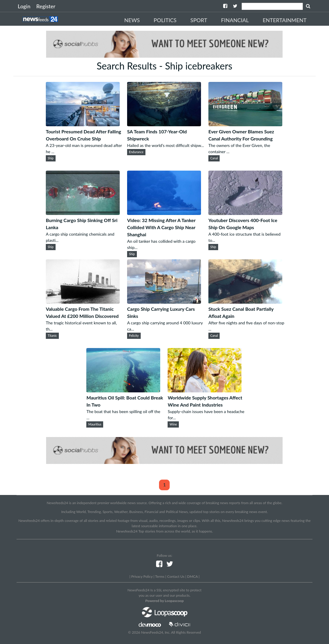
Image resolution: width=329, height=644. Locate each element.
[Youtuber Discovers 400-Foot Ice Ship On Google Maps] (245, 213)
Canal (214, 158)
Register (46, 6)
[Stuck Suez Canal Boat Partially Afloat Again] (245, 302)
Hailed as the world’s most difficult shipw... (166, 145)
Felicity (134, 336)
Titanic (52, 336)
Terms (160, 576)
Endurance (136, 152)
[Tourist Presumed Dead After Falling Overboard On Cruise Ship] (83, 124)
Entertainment (285, 20)
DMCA (192, 576)
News (132, 20)
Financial (235, 20)
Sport (199, 20)
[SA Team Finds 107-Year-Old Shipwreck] (164, 124)
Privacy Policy (142, 576)
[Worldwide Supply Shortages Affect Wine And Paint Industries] (205, 390)
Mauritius (95, 424)
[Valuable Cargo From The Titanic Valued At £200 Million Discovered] (83, 302)
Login (24, 6)
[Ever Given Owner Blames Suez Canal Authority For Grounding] (245, 124)
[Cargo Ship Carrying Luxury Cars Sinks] (164, 302)
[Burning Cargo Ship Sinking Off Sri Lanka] (83, 213)
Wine (173, 424)
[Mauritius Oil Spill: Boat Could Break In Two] (123, 390)
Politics (165, 20)
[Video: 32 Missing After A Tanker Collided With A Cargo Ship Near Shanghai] (164, 213)
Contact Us (176, 576)
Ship (51, 158)
